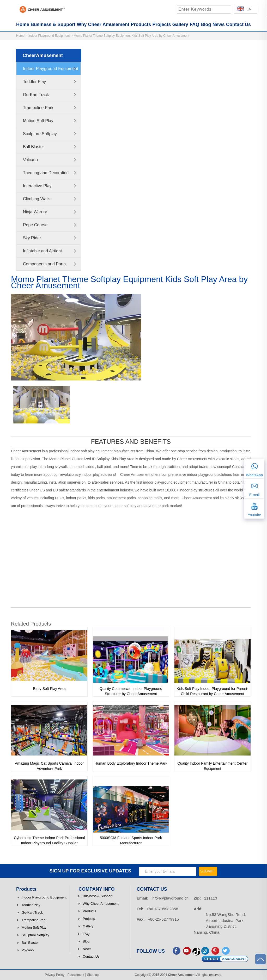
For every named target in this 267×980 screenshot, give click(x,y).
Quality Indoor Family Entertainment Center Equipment (212, 766)
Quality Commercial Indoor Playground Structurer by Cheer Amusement (131, 691)
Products (26, 889)
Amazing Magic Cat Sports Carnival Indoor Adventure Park (49, 766)
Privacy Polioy (55, 975)
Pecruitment (76, 975)
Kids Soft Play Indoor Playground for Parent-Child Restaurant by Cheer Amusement (212, 691)
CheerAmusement (43, 55)
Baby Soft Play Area (49, 689)
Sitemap (93, 975)
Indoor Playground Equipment (49, 36)
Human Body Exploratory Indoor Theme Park (131, 763)
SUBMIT (207, 871)
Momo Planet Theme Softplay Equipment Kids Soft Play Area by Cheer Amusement (131, 36)
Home (20, 36)
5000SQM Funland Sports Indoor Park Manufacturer (131, 840)
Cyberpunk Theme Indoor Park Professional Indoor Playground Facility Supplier (49, 840)
